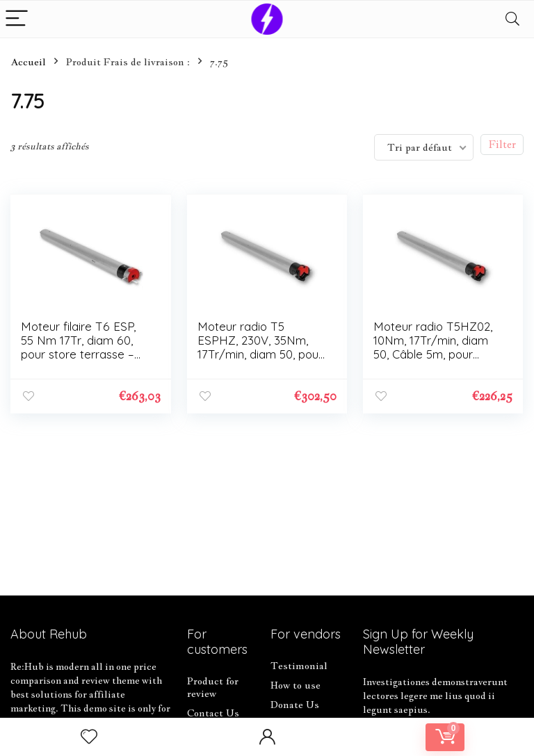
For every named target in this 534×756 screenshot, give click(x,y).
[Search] (512, 19)
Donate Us (295, 705)
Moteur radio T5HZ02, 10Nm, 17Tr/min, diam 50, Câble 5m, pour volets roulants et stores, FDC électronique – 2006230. (437, 361)
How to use (296, 685)
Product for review (213, 687)
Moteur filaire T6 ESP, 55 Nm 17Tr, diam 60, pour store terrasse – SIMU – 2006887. (78, 347)
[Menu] (17, 19)
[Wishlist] (89, 737)
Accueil (28, 62)
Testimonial (299, 666)
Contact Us (213, 713)
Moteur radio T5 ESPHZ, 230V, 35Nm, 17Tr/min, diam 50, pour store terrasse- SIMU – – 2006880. (260, 354)
